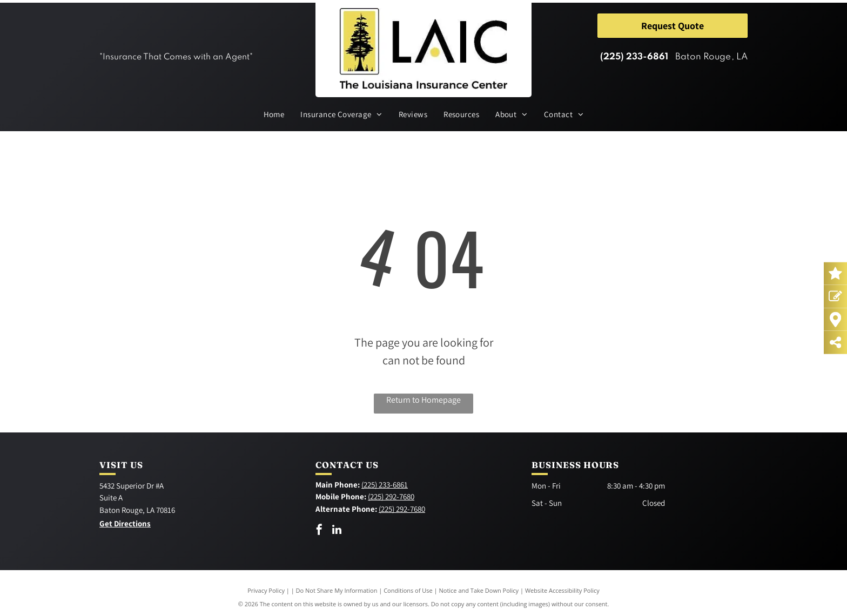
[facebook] (319, 531)
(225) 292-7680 (391, 496)
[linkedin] (337, 531)
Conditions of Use (408, 590)
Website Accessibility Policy (562, 590)
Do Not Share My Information (337, 590)
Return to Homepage (423, 400)
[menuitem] (274, 115)
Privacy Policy (266, 590)
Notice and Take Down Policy (479, 590)
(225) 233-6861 (634, 57)
